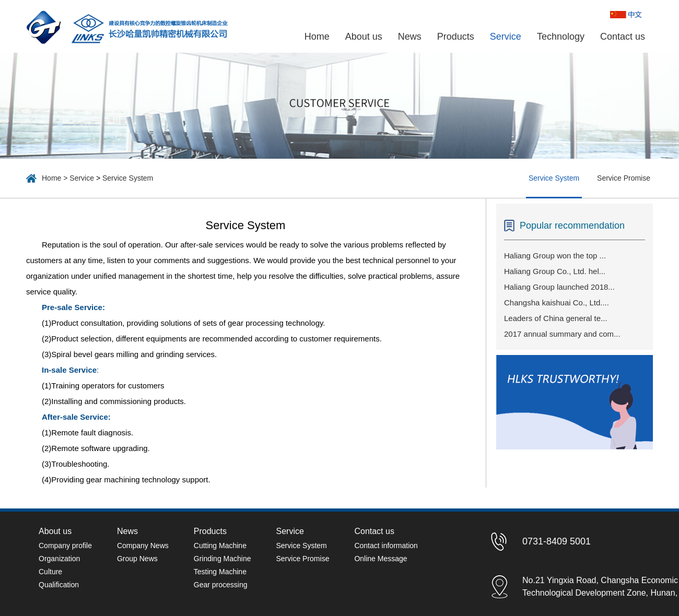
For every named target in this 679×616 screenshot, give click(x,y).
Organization (59, 559)
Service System (128, 178)
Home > (56, 178)
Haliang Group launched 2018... (559, 287)
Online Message (381, 559)
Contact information (386, 546)
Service (506, 37)
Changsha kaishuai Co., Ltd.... (557, 303)
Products (456, 37)
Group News (137, 559)
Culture (50, 572)
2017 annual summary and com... (562, 334)
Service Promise (624, 178)
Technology (561, 37)
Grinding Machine (223, 559)
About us (364, 37)
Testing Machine (220, 572)
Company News (143, 546)
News (410, 37)
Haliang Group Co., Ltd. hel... (555, 271)
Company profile (65, 546)
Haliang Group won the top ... (555, 256)
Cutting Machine (220, 546)
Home (317, 37)
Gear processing (221, 585)
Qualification (59, 585)
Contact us (623, 37)
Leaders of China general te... (556, 318)
